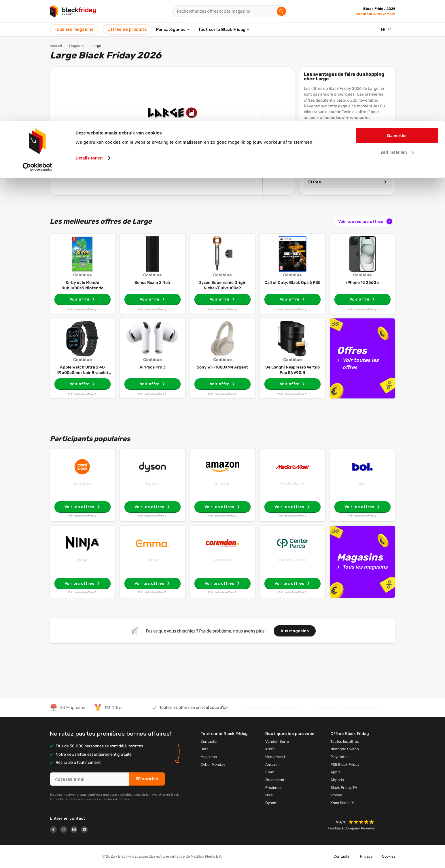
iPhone (336, 795)
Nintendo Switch (345, 749)
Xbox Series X (342, 803)
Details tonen (89, 37)
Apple (335, 772)
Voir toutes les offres (366, 221)
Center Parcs (293, 560)
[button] (362, 823)
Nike (269, 795)
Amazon (223, 483)
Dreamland (275, 780)
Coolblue (83, 483)
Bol (363, 483)
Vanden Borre (277, 741)
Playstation (340, 757)
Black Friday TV (344, 788)
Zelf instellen (397, 31)
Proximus (273, 788)
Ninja (82, 560)
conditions (121, 799)
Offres (347, 182)
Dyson (153, 483)
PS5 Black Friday (345, 765)
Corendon (222, 560)
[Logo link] (55, 830)
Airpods (337, 780)
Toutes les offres (345, 741)
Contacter (209, 741)
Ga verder (397, 14)
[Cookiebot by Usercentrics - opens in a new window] (37, 46)
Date (204, 749)
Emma (152, 560)
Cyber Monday (213, 765)
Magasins (347, 169)
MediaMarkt (292, 483)
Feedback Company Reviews (351, 828)
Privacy (366, 856)
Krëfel (270, 749)
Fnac (270, 772)
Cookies (389, 856)
